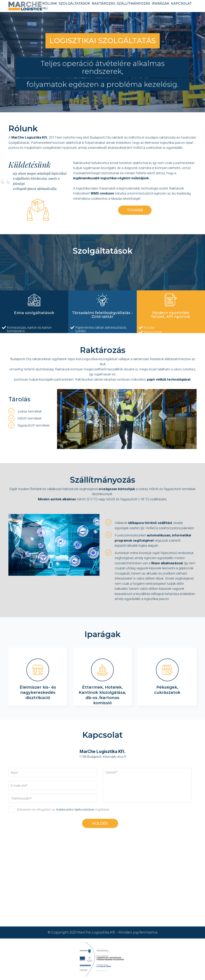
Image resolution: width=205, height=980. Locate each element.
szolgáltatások (74, 4)
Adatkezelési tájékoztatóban (75, 810)
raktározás (103, 4)
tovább (135, 210)
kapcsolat (181, 4)
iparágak (161, 4)
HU (45, 8)
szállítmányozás (133, 4)
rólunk (50, 4)
